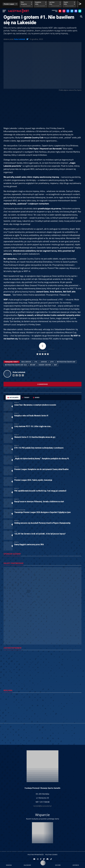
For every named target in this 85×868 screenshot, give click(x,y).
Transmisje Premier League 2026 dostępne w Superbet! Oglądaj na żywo (42, 512)
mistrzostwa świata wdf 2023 (16, 365)
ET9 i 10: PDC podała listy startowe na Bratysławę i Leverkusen (39, 448)
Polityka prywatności (36, 855)
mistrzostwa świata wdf (66, 362)
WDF (55, 365)
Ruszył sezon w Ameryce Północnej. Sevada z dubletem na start (39, 501)
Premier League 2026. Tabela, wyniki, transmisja (33, 480)
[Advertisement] (42, 110)
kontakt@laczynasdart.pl (42, 806)
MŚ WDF (33, 365)
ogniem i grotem (45, 365)
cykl (36, 362)
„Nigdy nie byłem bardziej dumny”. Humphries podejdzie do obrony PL (42, 459)
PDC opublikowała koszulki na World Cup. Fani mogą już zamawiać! (40, 491)
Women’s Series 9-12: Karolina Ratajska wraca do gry (35, 437)
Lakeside (44, 362)
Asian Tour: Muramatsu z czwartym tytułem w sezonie (35, 405)
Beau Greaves (26, 362)
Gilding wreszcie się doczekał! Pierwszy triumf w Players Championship (42, 523)
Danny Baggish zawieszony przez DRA (29, 544)
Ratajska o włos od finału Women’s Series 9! (31, 416)
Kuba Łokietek (20, 39)
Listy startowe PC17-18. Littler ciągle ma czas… (33, 426)
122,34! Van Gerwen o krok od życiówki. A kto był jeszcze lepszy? (40, 534)
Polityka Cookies (51, 855)
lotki (52, 362)
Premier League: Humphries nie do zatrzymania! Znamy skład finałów (41, 469)
